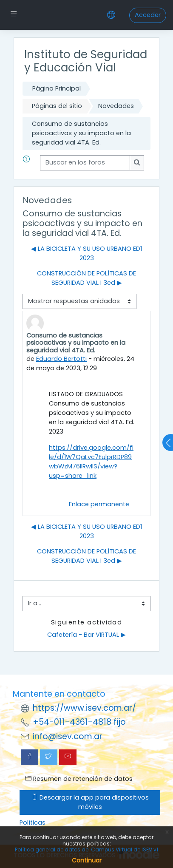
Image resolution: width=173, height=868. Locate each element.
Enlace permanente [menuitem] (99, 504)
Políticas (33, 823)
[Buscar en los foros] (85, 163)
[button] (28, 163)
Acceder (148, 15)
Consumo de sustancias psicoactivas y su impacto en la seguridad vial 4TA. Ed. (81, 133)
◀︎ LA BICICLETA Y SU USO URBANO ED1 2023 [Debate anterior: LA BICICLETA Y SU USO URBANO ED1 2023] (86, 253)
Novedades (116, 106)
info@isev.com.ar (68, 736)
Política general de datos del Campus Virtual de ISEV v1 (86, 850)
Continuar (87, 860)
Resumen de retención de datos (79, 779)
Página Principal (57, 88)
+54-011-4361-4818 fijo (79, 722)
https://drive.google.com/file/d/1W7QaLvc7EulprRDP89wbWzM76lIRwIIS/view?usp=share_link (91, 462)
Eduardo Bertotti (61, 359)
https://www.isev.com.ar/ (84, 708)
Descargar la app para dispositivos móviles (90, 802)
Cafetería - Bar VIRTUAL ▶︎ (86, 635)
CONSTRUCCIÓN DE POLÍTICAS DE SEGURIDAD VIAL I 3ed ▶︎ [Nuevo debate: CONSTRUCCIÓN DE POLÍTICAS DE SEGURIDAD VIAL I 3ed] (86, 278)
